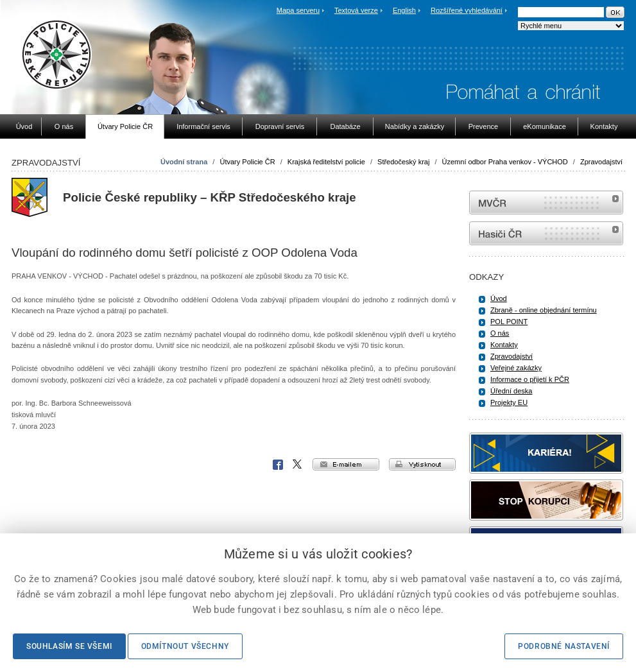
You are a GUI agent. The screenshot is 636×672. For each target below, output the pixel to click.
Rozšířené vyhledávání (467, 10)
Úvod (499, 298)
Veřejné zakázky (516, 368)
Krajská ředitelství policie (326, 162)
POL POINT (509, 322)
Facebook (278, 465)
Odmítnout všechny (185, 646)
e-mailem (346, 464)
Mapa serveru (298, 10)
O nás (500, 333)
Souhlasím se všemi (69, 646)
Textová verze (356, 10)
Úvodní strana (184, 162)
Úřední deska (511, 391)
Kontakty (504, 345)
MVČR (546, 202)
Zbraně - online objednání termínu (544, 310)
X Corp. (298, 465)
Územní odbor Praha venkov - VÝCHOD (505, 162)
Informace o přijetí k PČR (530, 379)
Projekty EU (509, 402)
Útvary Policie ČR (247, 162)
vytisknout (422, 464)
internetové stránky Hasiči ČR (546, 233)
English (404, 10)
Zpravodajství (601, 162)
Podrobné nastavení (564, 646)
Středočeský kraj (403, 162)
